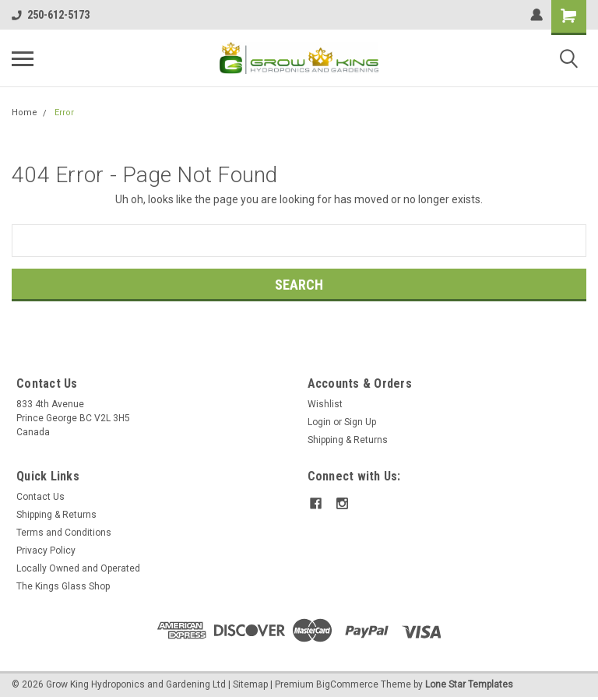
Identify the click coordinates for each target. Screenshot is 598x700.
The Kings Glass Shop (63, 586)
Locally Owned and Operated (78, 568)
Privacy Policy (46, 551)
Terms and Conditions (64, 533)
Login (319, 422)
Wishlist (325, 404)
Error (64, 113)
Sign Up (360, 422)
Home (25, 113)
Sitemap (250, 684)
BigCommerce (347, 684)
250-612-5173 (51, 15)
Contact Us (40, 497)
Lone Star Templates (469, 684)
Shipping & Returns (348, 440)
